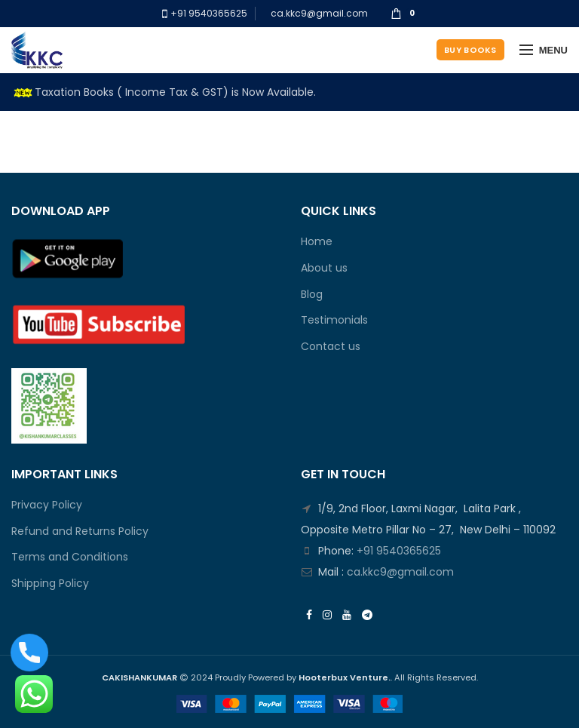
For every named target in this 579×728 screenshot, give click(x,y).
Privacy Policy (47, 505)
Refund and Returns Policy (80, 531)
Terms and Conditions (70, 557)
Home (317, 242)
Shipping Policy (50, 584)
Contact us (331, 347)
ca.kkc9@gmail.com (319, 13)
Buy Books (470, 50)
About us (324, 268)
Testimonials (334, 320)
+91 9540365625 (208, 13)
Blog (312, 295)
